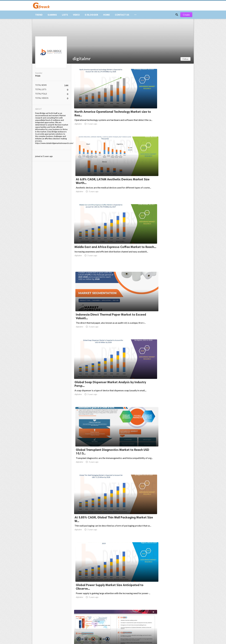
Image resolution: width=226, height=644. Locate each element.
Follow (185, 61)
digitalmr (82, 61)
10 (161, 621)
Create (186, 17)
